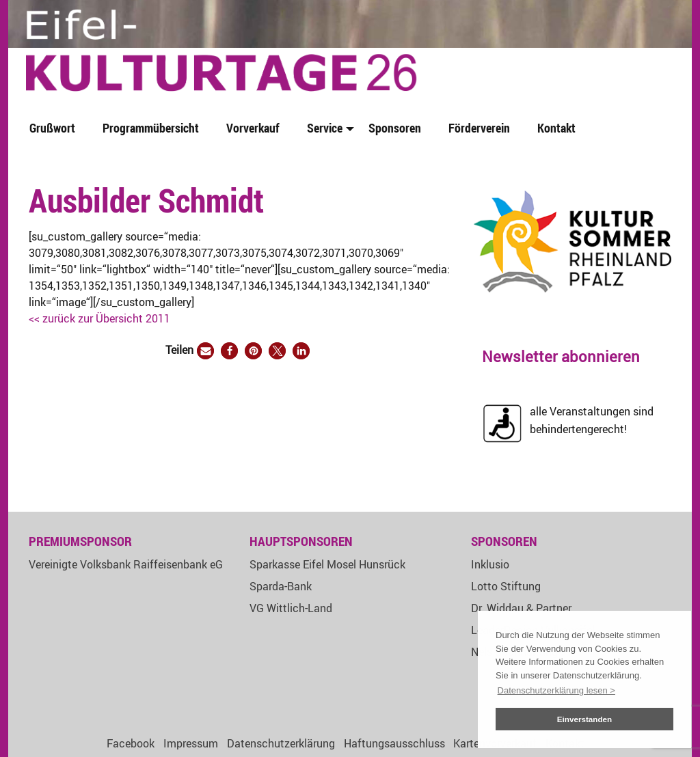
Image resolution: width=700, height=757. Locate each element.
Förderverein (479, 128)
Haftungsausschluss (394, 743)
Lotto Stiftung (506, 586)
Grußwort (52, 128)
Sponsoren (395, 128)
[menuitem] (55, 129)
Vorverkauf (253, 128)
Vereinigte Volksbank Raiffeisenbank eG (126, 564)
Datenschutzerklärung (281, 743)
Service (325, 128)
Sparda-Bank (281, 586)
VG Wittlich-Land (291, 608)
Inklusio (490, 564)
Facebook (131, 743)
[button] (205, 351)
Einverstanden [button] (585, 719)
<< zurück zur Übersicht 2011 (99, 318)
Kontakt (556, 128)
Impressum (191, 743)
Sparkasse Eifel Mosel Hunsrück (327, 564)
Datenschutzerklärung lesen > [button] (556, 690)
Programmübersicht (151, 128)
